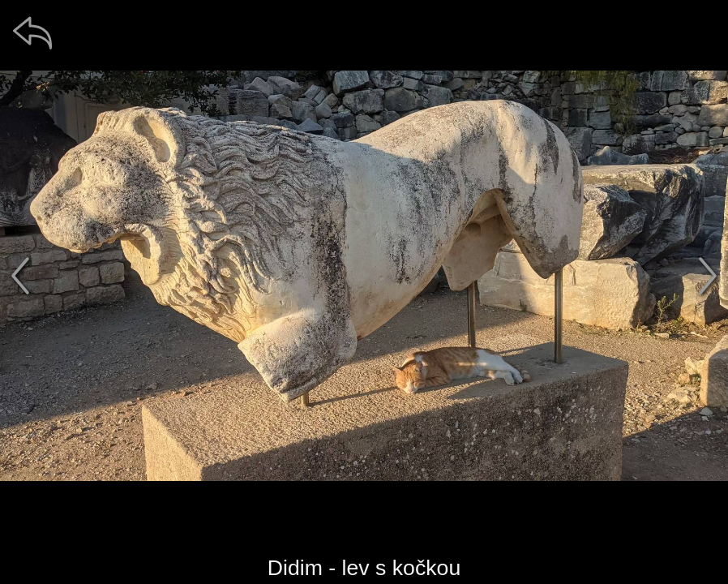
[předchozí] (20, 276)
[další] (708, 276)
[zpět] (32, 32)
